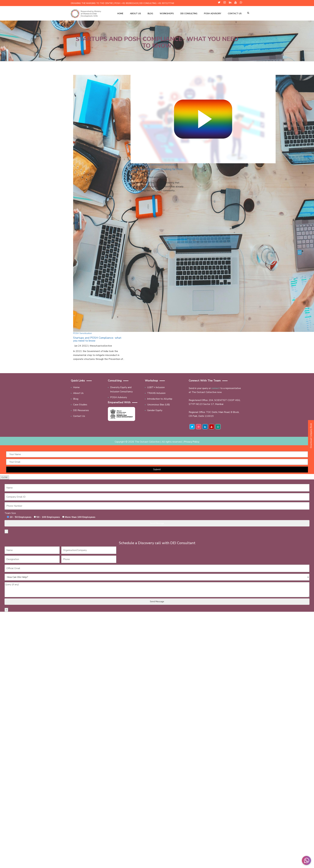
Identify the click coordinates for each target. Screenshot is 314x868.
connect (216, 388)
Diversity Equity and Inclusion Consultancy (121, 389)
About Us (135, 14)
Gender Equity (155, 410)
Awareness (136, 165)
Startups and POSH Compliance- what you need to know (97, 339)
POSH (76, 333)
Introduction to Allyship (160, 399)
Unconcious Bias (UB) (159, 405)
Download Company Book (311, 436)
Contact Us (235, 14)
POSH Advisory (213, 14)
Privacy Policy (192, 442)
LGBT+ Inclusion (156, 387)
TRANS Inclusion (156, 393)
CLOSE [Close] (4, 477)
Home (120, 14)
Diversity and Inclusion (153, 165)
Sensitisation (86, 333)
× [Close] (6, 531)
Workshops (167, 14)
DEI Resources (81, 410)
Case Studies (80, 405)
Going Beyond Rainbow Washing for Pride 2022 (157, 171)
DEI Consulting (189, 14)
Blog (150, 14)
